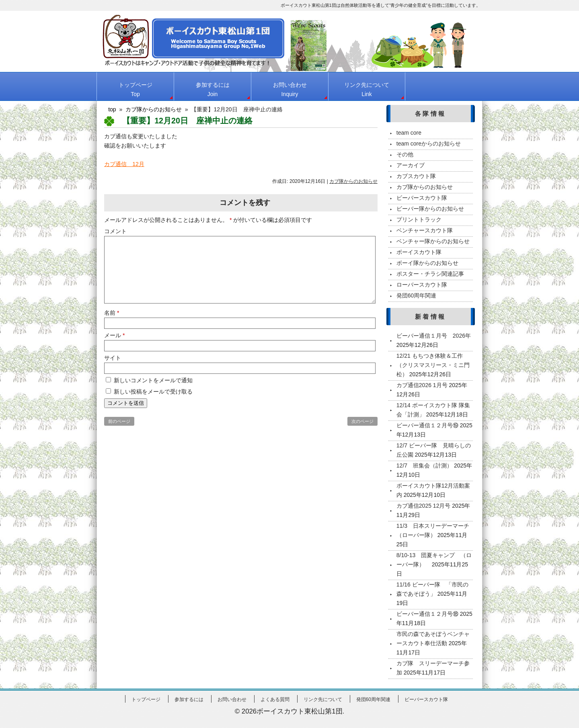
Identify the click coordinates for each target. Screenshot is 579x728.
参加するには (213, 89)
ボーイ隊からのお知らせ (427, 263)
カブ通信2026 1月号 (422, 385)
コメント (115, 231)
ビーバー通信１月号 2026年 (434, 336)
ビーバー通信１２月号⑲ (427, 425)
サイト (113, 358)
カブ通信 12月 (124, 164)
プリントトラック (419, 219)
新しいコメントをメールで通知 (153, 380)
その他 (405, 154)
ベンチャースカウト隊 (425, 230)
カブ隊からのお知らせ (353, 181)
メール (114, 335)
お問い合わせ (290, 89)
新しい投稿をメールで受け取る (153, 392)
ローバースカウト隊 (422, 285)
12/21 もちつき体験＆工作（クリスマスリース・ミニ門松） (433, 365)
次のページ (362, 421)
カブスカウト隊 (416, 176)
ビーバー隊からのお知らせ (430, 209)
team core (409, 133)
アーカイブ (411, 165)
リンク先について (367, 89)
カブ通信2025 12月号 (424, 506)
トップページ (136, 89)
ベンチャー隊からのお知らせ (433, 241)
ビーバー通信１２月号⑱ (427, 614)
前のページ (119, 421)
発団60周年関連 (417, 295)
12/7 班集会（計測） (424, 466)
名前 (112, 313)
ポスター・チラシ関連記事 (430, 274)
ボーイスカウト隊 (419, 252)
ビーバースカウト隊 (422, 198)
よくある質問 (275, 699)
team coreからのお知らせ (429, 144)
